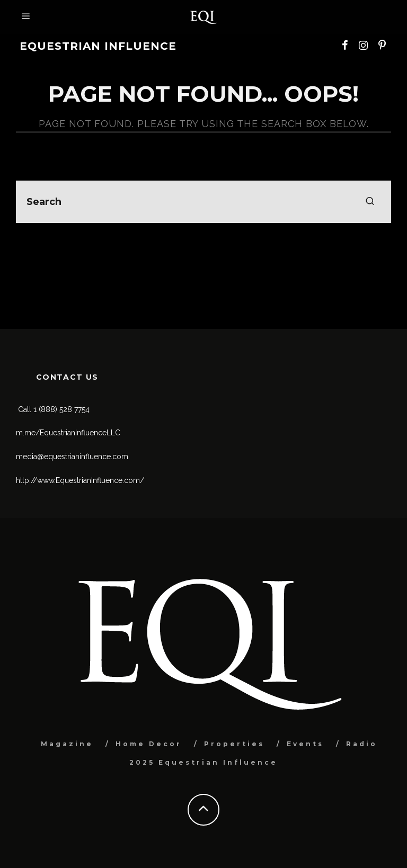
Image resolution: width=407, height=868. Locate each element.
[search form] (203, 202)
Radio (362, 744)
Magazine (67, 744)
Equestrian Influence (98, 46)
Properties (234, 744)
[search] (370, 202)
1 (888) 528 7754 (61, 409)
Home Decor (149, 744)
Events (305, 744)
